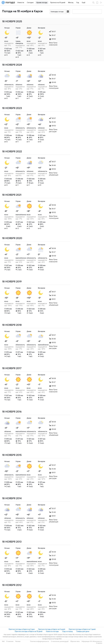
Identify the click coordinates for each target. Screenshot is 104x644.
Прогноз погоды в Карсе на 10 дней (29, 631)
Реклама (18, 641)
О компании (10, 641)
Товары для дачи (83, 631)
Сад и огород (67, 631)
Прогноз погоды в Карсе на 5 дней (52, 629)
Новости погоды (52, 631)
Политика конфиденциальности (40, 641)
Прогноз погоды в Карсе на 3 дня (22, 629)
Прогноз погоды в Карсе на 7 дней (82, 629)
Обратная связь (75, 641)
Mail (3, 641)
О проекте (99, 643)
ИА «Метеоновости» (96, 641)
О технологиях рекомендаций (60, 641)
